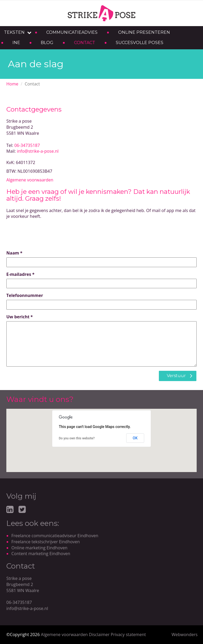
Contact (85, 43)
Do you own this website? (77, 438)
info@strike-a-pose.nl (38, 151)
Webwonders (184, 635)
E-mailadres (19, 274)
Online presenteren (144, 32)
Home (12, 84)
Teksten (14, 32)
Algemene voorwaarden (30, 180)
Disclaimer (99, 635)
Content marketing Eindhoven (41, 554)
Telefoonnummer (25, 295)
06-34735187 (27, 145)
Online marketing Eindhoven (39, 548)
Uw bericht (18, 317)
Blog (47, 43)
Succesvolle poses (140, 43)
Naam (13, 253)
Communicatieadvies (72, 32)
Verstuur (176, 376)
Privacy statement (128, 635)
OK (135, 438)
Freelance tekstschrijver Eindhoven (46, 542)
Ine (16, 43)
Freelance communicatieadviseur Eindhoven (55, 536)
